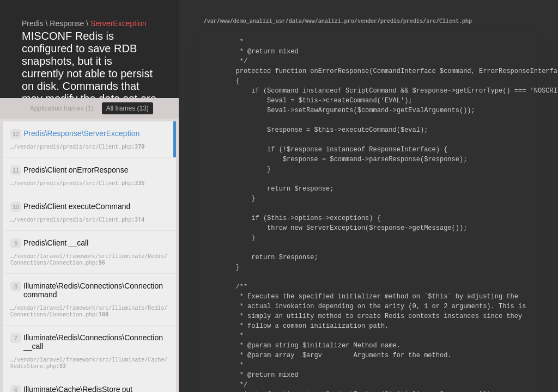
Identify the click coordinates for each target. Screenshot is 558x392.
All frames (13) (128, 108)
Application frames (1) (62, 108)
